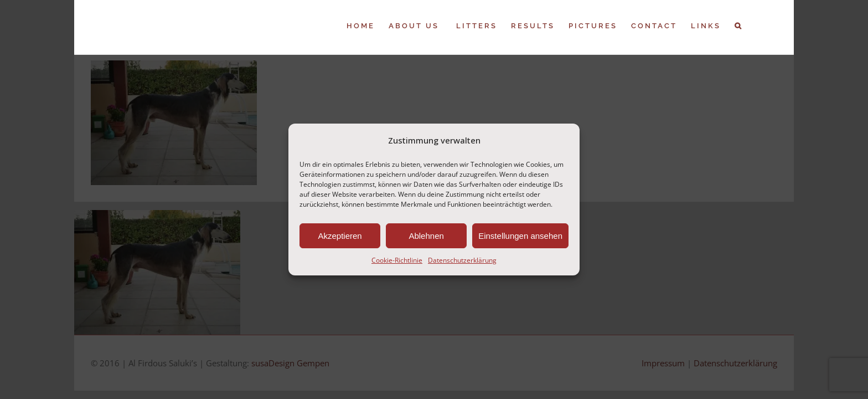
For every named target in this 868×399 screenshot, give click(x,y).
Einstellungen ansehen (520, 236)
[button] (753, 26)
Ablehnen (426, 236)
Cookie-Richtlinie (397, 260)
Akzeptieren (340, 236)
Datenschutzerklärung (462, 260)
